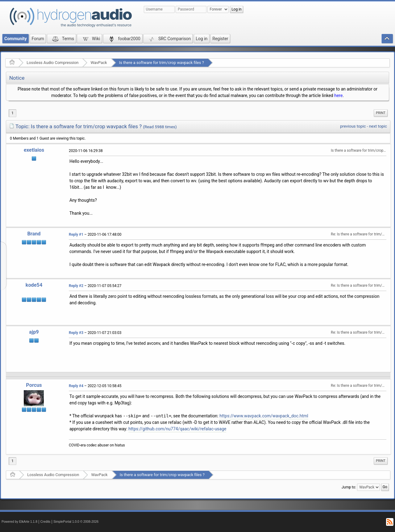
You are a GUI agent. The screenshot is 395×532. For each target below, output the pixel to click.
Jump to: (349, 487)
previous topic (353, 126)
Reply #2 (76, 286)
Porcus (34, 385)
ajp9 (34, 332)
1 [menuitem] (12, 113)
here (338, 95)
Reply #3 (76, 333)
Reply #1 (76, 234)
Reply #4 (76, 386)
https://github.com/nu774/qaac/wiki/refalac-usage (177, 429)
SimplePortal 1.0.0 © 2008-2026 (76, 522)
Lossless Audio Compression (52, 63)
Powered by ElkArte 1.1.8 (19, 522)
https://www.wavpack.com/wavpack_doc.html (264, 416)
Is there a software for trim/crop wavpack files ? (162, 63)
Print (381, 113)
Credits (46, 522)
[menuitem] (381, 113)
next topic (378, 126)
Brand (34, 234)
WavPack (99, 63)
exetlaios (34, 150)
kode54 (34, 285)
